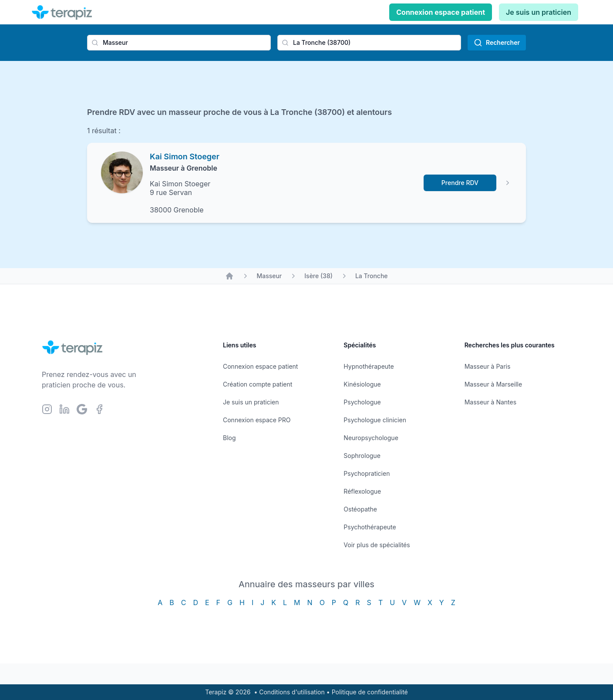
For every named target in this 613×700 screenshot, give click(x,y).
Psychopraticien (367, 473)
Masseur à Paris (488, 366)
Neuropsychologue (371, 438)
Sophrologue (362, 456)
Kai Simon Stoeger (185, 156)
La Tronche (372, 276)
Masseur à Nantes (490, 402)
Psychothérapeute (370, 527)
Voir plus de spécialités (377, 545)
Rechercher (497, 43)
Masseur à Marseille (493, 384)
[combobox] (179, 43)
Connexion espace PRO (257, 420)
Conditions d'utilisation (292, 692)
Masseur (269, 276)
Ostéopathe (360, 509)
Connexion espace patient (441, 12)
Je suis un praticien (539, 12)
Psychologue (362, 402)
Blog (229, 438)
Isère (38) (318, 276)
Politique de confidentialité (370, 692)
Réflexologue (362, 491)
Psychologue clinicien (375, 420)
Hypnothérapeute (369, 366)
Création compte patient (258, 384)
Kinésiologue (362, 384)
